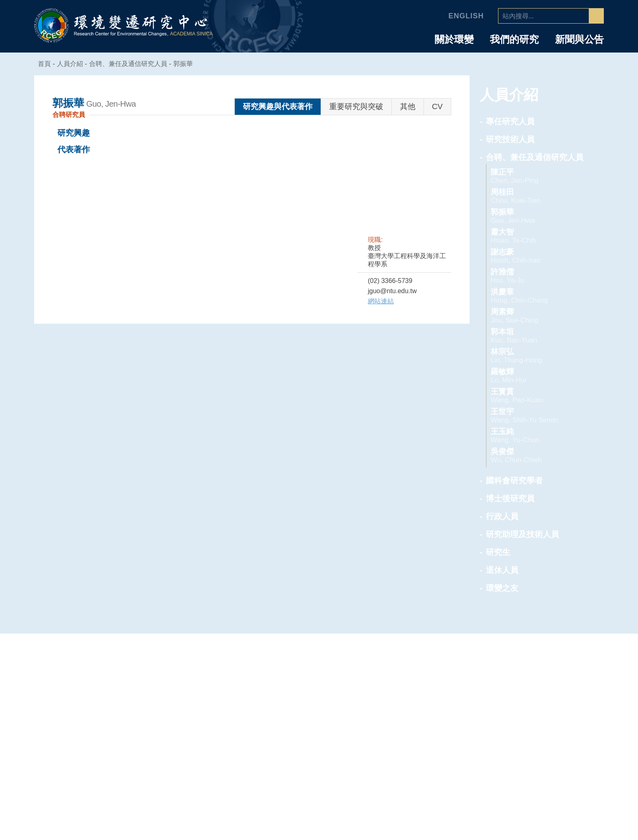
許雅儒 (533, 276)
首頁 (45, 64)
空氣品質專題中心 (433, 689)
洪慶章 (533, 296)
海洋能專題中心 (429, 700)
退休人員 (502, 570)
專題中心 (424, 663)
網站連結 (381, 301)
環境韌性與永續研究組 (439, 711)
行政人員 (502, 516)
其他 (408, 106)
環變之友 (502, 588)
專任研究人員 (510, 121)
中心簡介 (330, 678)
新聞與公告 (579, 39)
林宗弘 (533, 356)
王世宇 (533, 416)
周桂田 (533, 196)
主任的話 (330, 689)
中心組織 (330, 700)
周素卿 (533, 316)
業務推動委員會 (340, 722)
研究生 (498, 552)
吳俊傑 (533, 455)
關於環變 (454, 39)
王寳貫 (533, 396)
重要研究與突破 (356, 106)
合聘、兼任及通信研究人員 (133, 64)
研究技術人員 (510, 139)
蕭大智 (533, 236)
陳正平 (533, 176)
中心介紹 (335, 663)
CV (437, 106)
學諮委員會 (333, 711)
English (467, 16)
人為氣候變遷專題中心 (439, 678)
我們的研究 (514, 39)
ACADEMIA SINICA (192, 34)
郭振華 (188, 64)
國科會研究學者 (514, 480)
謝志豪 (533, 256)
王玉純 (533, 435)
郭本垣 (533, 336)
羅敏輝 (533, 376)
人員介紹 (537, 663)
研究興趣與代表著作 (278, 106)
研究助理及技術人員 (522, 534)
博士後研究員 (510, 498)
